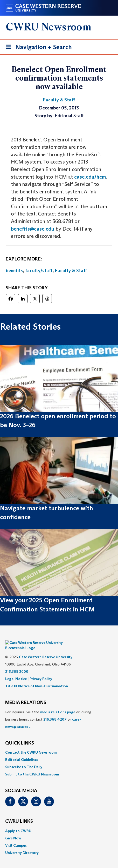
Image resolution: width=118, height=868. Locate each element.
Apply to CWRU (18, 823)
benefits (14, 271)
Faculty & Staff (71, 271)
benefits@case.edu (33, 229)
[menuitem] (59, 745)
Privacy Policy (41, 671)
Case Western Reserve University (46, 649)
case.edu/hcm (90, 177)
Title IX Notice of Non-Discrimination (37, 678)
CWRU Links (19, 814)
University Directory (22, 845)
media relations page (58, 704)
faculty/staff (39, 271)
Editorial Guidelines (22, 752)
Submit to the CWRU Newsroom (32, 766)
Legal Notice (16, 671)
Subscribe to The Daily (24, 759)
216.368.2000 (17, 664)
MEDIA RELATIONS (26, 695)
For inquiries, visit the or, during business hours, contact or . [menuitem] (48, 712)
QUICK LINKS (20, 735)
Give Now (13, 830)
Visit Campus (16, 838)
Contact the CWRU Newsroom (31, 745)
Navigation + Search (37, 48)
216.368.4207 (55, 712)
